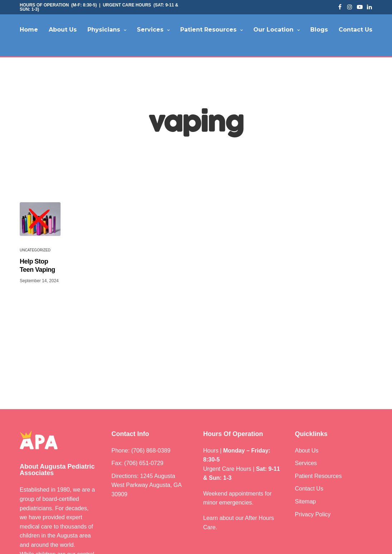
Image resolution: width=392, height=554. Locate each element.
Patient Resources (208, 30)
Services (150, 30)
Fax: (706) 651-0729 (137, 466)
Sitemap (305, 504)
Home (29, 30)
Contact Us (355, 30)
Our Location (273, 30)
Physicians (104, 30)
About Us (63, 30)
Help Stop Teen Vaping (37, 268)
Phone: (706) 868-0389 (141, 453)
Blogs (319, 30)
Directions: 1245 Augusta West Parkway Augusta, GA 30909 (146, 488)
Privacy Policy (313, 517)
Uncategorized (35, 253)
